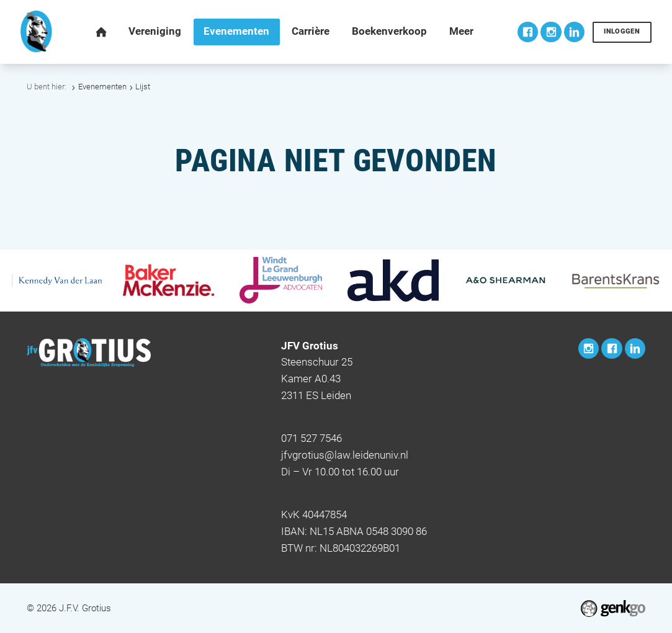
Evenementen (102, 87)
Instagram (551, 32)
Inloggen (622, 31)
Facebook (528, 32)
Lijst (143, 87)
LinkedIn (574, 32)
